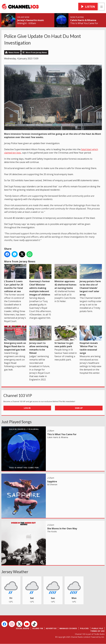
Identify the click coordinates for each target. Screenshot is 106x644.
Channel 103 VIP (18, 395)
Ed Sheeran (52, 484)
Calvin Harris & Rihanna (83, 20)
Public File (97, 628)
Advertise (51, 628)
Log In (27, 408)
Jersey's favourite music (31, 20)
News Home (14, 52)
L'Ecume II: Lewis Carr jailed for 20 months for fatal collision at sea (15, 278)
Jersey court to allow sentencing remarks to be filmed (40, 340)
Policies (84, 628)
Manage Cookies (68, 628)
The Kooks (52, 531)
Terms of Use (98, 631)
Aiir (103, 637)
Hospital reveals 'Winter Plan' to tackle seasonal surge (91, 340)
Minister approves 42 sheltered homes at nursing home (66, 277)
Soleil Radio (23, 628)
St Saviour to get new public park (66, 337)
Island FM (38, 628)
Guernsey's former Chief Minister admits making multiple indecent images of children (40, 280)
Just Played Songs (16, 422)
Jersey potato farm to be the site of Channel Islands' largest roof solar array (91, 280)
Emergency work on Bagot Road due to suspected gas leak (15, 338)
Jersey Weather (15, 572)
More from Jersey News (36, 52)
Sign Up (79, 408)
